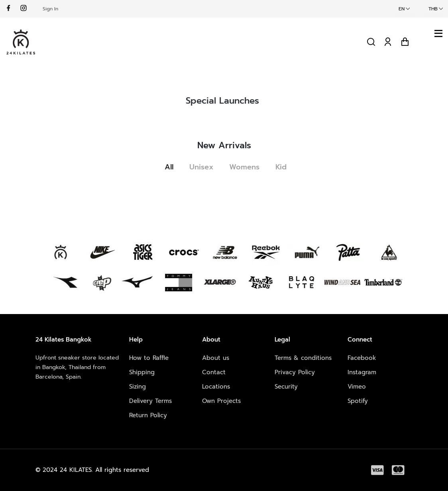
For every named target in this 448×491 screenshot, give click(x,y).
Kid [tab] (284, 167)
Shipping (142, 372)
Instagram (362, 372)
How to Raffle (149, 358)
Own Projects (221, 401)
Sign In (50, 9)
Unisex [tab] (204, 167)
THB (433, 9)
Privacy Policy (295, 372)
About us (216, 358)
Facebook (362, 358)
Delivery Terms (150, 401)
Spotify (358, 401)
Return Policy (148, 415)
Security (286, 387)
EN (402, 9)
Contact (214, 372)
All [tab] (172, 167)
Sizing (138, 387)
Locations (216, 387)
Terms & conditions (303, 358)
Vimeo (357, 387)
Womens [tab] (247, 167)
